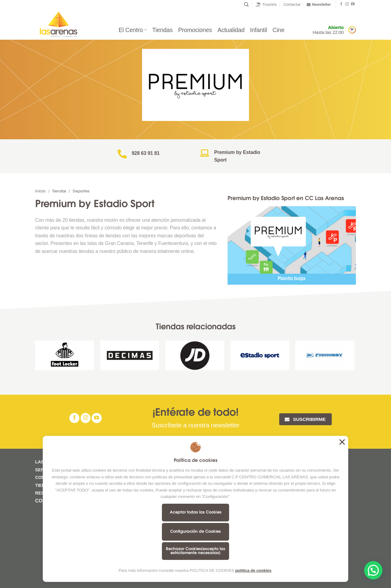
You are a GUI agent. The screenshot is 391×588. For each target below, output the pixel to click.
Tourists (266, 4)
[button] (373, 570)
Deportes (81, 192)
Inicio (40, 192)
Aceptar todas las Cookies (196, 512)
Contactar (292, 4)
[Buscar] (246, 5)
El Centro (133, 30)
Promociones (195, 30)
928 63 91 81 (146, 153)
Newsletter (319, 5)
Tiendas (162, 30)
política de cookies (253, 570)
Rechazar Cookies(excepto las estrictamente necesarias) (195, 551)
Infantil (258, 30)
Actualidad (231, 30)
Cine (278, 30)
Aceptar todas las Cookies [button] (342, 442)
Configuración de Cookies (195, 532)
